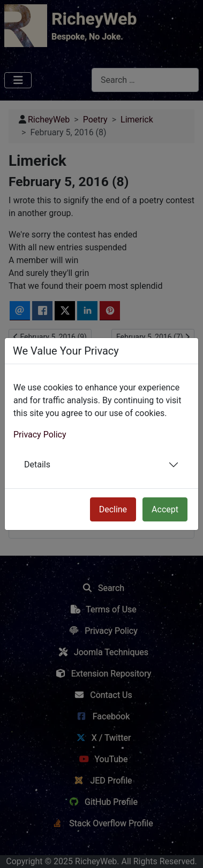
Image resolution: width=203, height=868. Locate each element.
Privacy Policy (40, 435)
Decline (113, 509)
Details (37, 464)
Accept (165, 509)
